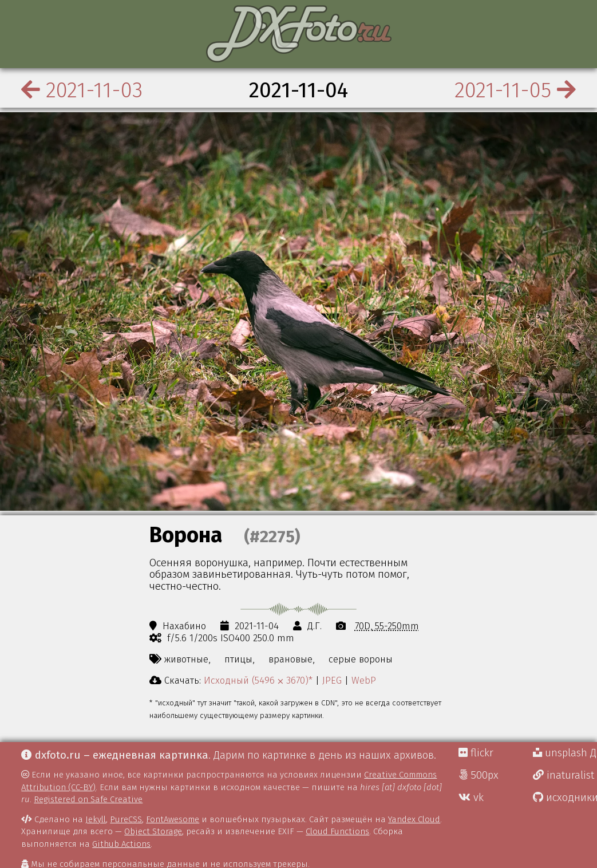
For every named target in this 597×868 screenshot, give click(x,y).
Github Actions (121, 844)
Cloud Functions (337, 831)
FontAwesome (173, 819)
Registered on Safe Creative (88, 799)
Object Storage (153, 831)
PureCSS (126, 819)
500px (479, 775)
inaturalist (564, 775)
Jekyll (96, 819)
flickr (476, 753)
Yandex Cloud (414, 819)
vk (471, 798)
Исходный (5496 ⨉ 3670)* (258, 680)
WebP (364, 680)
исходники (565, 798)
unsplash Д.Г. (565, 753)
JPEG (332, 680)
